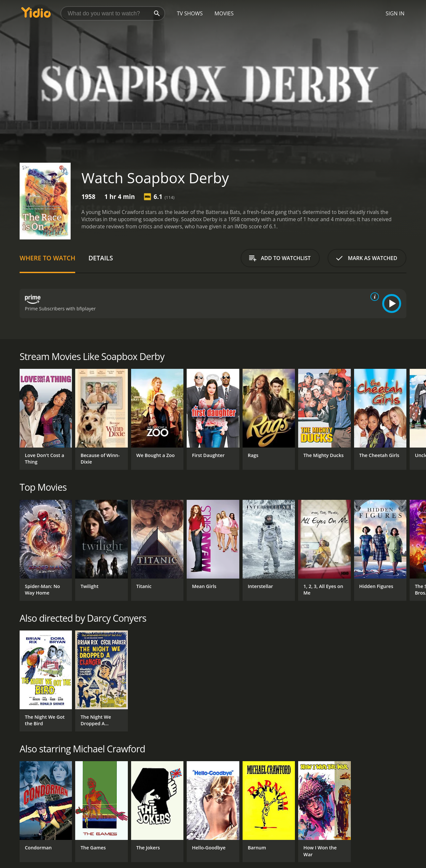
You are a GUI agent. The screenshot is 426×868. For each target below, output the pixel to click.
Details (101, 258)
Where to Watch (47, 258)
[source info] (373, 297)
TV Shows (190, 13)
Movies (224, 13)
